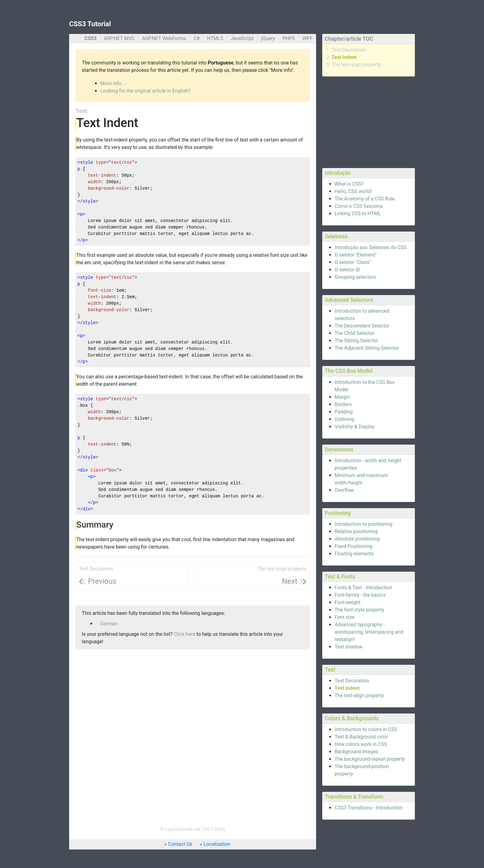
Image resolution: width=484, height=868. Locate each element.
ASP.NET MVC (119, 38)
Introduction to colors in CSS (366, 729)
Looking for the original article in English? (145, 91)
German (109, 624)
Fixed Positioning (353, 546)
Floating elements (354, 554)
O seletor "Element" (356, 255)
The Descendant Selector (362, 326)
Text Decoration (349, 50)
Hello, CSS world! (353, 191)
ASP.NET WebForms (164, 38)
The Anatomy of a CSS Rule (365, 199)
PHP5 (289, 38)
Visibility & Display (355, 427)
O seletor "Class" (353, 262)
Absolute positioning (357, 539)
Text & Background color (361, 737)
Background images (356, 752)
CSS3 (90, 38)
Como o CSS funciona (359, 206)
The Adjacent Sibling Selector (367, 348)
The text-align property (356, 65)
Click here (185, 634)
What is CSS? (349, 184)
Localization (217, 844)
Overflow (344, 490)
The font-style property (359, 610)
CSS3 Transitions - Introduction (369, 808)
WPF (307, 38)
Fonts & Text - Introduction (363, 588)
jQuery (268, 38)
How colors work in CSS (361, 744)
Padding (344, 412)
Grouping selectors (355, 277)
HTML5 (215, 38)
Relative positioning (356, 531)
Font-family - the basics (360, 595)
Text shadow (348, 647)
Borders (343, 404)
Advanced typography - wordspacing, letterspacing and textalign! (369, 632)
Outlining (344, 419)
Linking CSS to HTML (358, 214)
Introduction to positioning (363, 524)
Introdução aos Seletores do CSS (371, 247)
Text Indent (344, 57)
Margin (342, 397)
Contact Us (180, 844)
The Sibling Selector (356, 341)
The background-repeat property (370, 759)
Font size (344, 617)
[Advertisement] (369, 121)
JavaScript (242, 38)
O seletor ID (347, 270)
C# (197, 38)
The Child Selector (355, 333)
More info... (113, 83)
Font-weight (348, 602)
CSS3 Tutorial (90, 24)
